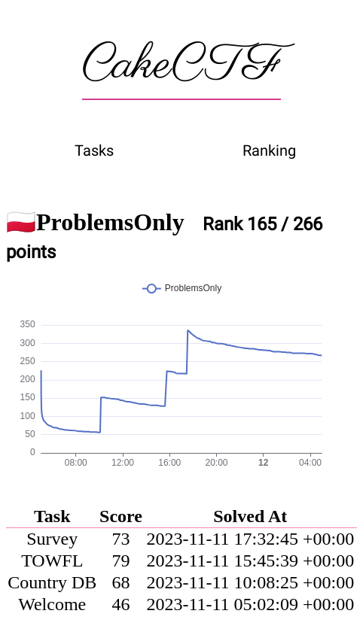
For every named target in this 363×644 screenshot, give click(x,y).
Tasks (94, 150)
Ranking (269, 150)
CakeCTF (181, 65)
